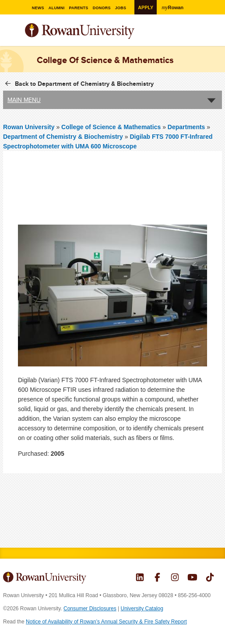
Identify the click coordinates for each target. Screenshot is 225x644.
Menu (10, 32)
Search (216, 35)
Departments (186, 127)
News (36, 8)
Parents (80, 8)
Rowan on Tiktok (210, 578)
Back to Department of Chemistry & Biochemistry (84, 84)
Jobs (125, 8)
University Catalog (142, 609)
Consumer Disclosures (90, 609)
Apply (148, 7)
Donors (105, 8)
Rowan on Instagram (175, 578)
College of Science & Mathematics (112, 127)
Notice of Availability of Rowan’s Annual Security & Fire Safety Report (106, 622)
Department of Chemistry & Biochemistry (63, 137)
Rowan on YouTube (192, 578)
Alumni (56, 8)
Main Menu (24, 100)
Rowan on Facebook (157, 578)
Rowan (177, 7)
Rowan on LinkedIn (140, 578)
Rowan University (102, 31)
